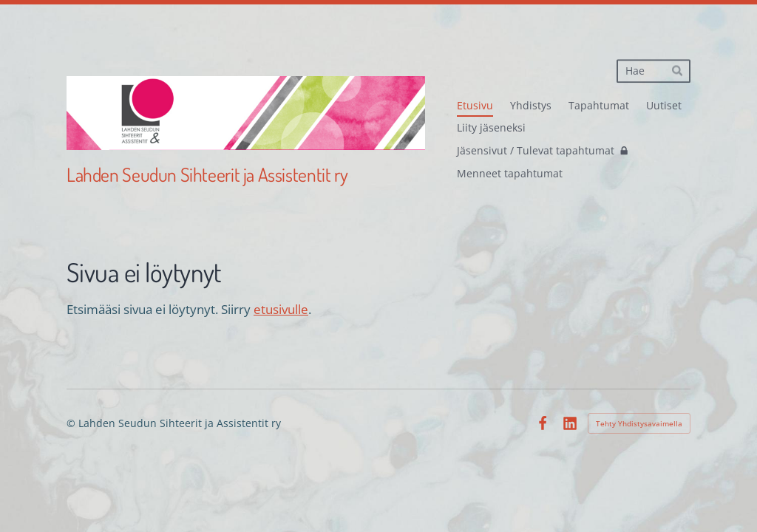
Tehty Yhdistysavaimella (639, 423)
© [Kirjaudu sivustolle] (72, 423)
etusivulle (281, 309)
